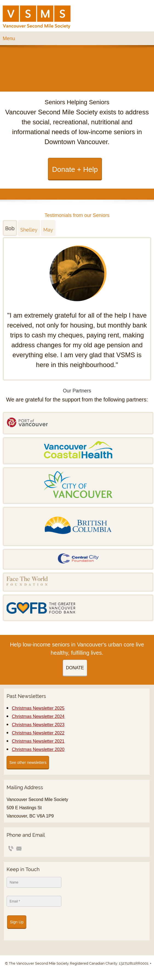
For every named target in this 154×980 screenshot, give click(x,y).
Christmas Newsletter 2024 (38, 716)
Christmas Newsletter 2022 (38, 733)
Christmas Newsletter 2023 (38, 725)
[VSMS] (37, 17)
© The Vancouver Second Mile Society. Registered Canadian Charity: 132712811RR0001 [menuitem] (77, 963)
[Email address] (19, 849)
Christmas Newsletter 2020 (38, 749)
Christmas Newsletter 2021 (38, 741)
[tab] (10, 228)
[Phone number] (11, 849)
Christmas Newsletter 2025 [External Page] (38, 708)
